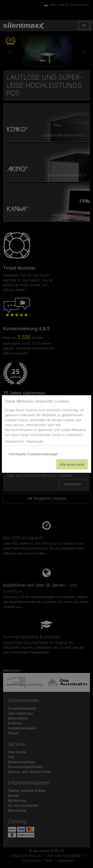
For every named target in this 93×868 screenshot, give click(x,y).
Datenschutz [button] (15, 441)
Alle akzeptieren (72, 464)
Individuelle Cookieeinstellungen (33, 454)
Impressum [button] (35, 441)
